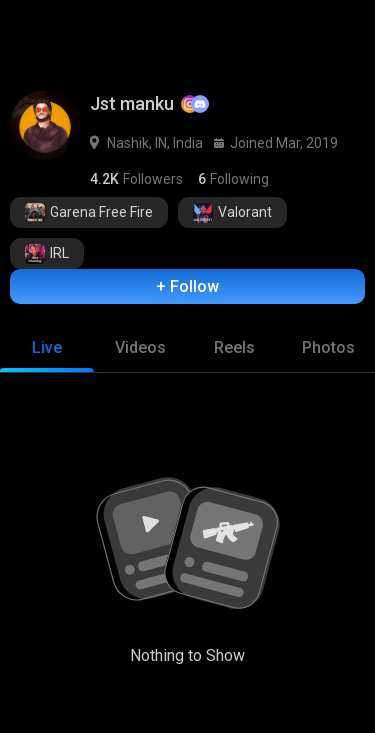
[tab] (47, 348)
